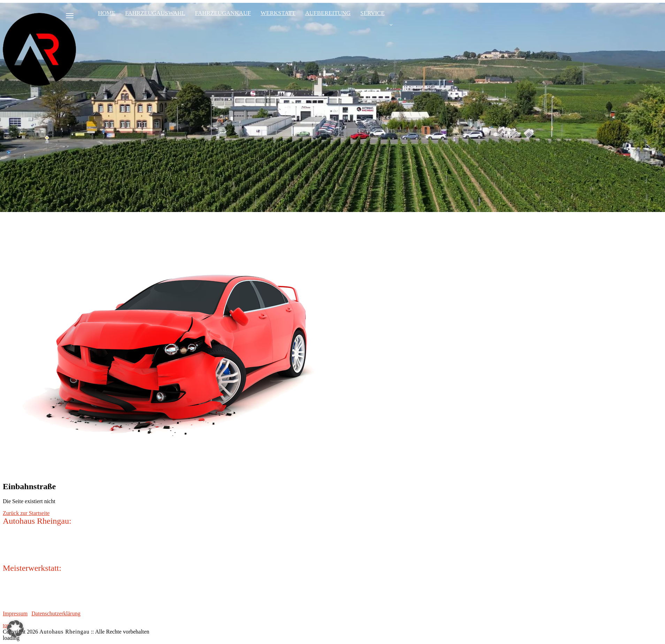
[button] (15, 629)
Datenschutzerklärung (56, 613)
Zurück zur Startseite (26, 513)
